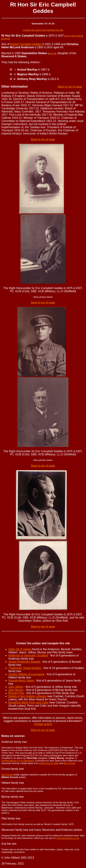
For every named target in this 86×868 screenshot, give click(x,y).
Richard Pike (16, 693)
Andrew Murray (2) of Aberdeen (17, 761)
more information (74, 36)
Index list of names (20, 649)
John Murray (16, 690)
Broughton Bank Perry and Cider (28, 702)
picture (5, 39)
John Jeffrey (16, 687)
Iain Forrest (69, 763)
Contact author (43, 724)
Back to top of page (70, 87)
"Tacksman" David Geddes (25, 668)
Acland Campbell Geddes (26, 44)
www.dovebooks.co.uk (68, 838)
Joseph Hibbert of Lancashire (26, 674)
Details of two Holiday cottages (27, 696)
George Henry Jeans (21, 681)
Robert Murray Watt (49, 763)
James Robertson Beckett (24, 662)
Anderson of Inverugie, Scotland (28, 655)
